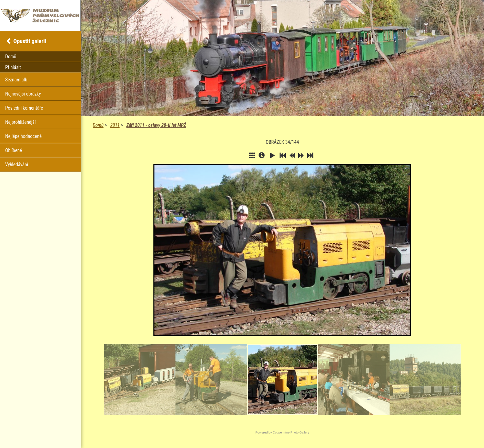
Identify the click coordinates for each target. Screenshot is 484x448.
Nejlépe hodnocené (23, 136)
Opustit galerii (30, 41)
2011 (115, 125)
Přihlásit (13, 67)
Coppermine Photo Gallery (291, 432)
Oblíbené (14, 150)
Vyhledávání (17, 165)
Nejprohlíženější (20, 122)
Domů (98, 125)
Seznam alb (16, 80)
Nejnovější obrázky (23, 94)
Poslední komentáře (24, 108)
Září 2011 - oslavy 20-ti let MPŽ (156, 125)
